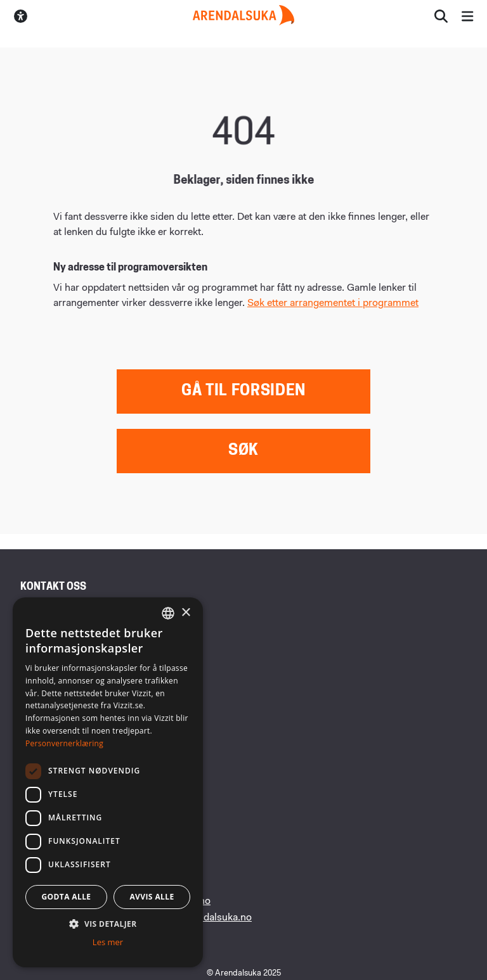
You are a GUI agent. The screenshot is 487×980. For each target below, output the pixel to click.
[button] (108, 924)
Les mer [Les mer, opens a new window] (108, 942)
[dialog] (108, 782)
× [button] (185, 613)
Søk (243, 451)
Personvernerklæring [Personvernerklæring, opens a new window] (64, 743)
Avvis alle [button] (152, 897)
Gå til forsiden (243, 391)
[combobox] (168, 613)
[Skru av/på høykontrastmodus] (21, 16)
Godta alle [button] (66, 897)
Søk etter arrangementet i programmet (333, 303)
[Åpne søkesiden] (441, 16)
